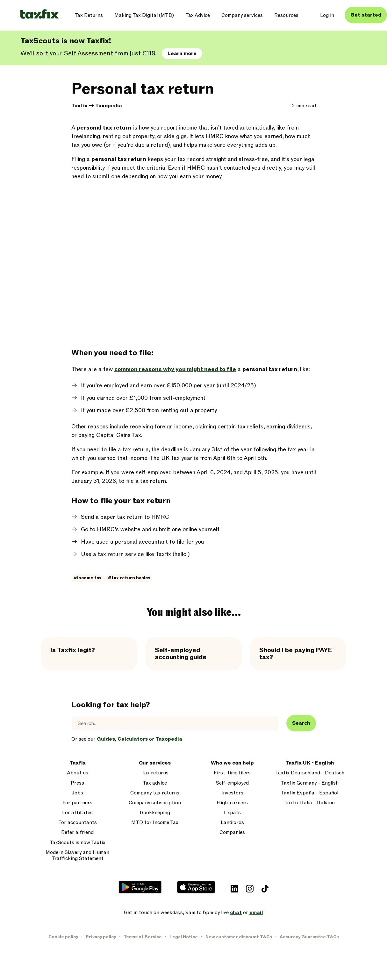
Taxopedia (109, 106)
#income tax (87, 578)
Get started (366, 15)
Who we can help (232, 763)
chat (236, 913)
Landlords (232, 823)
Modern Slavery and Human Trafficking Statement (77, 856)
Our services (155, 763)
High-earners (232, 803)
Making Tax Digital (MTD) (144, 15)
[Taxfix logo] (39, 14)
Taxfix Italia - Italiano (310, 803)
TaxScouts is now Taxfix (78, 843)
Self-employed (232, 783)
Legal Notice (184, 937)
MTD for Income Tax (155, 823)
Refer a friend (77, 832)
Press (77, 783)
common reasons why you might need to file (175, 369)
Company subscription (155, 803)
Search (301, 723)
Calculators (133, 739)
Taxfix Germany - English (310, 783)
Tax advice (155, 783)
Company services (242, 15)
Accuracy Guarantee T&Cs (309, 937)
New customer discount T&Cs (239, 937)
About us (78, 773)
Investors (232, 793)
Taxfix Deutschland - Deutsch (310, 773)
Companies (232, 832)
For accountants (78, 823)
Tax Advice (198, 15)
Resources (286, 15)
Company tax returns (155, 793)
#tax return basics (129, 578)
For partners (77, 803)
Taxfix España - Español (310, 793)
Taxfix (79, 106)
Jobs (77, 793)
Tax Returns (89, 15)
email (256, 913)
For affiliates (77, 813)
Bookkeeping (155, 813)
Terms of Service (143, 937)
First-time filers (232, 773)
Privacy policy (101, 937)
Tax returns (155, 773)
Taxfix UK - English (310, 763)
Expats (232, 813)
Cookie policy (63, 937)
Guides (106, 739)
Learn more (182, 53)
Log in (327, 15)
